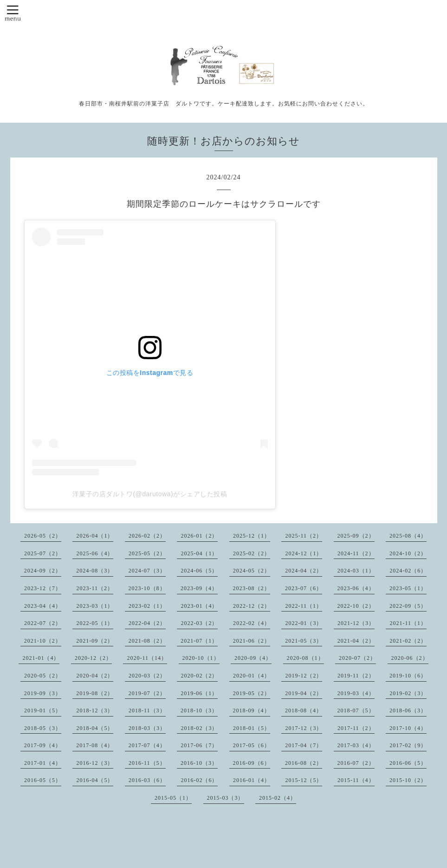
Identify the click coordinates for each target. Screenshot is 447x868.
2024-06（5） (199, 571)
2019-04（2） (304, 693)
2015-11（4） (356, 780)
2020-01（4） (252, 676)
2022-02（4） (252, 623)
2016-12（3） (95, 763)
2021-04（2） (356, 641)
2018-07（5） (356, 710)
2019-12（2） (304, 676)
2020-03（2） (147, 676)
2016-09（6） (252, 763)
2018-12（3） (95, 710)
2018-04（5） (95, 728)
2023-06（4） (356, 588)
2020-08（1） (305, 658)
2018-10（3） (199, 710)
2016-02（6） (199, 780)
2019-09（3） (43, 693)
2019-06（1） (199, 693)
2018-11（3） (147, 710)
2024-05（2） (252, 571)
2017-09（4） (43, 745)
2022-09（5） (408, 606)
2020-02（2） (199, 676)
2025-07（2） (43, 553)
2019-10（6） (408, 676)
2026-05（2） (43, 536)
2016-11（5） (147, 763)
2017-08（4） (95, 745)
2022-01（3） (304, 623)
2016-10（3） (199, 763)
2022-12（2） (252, 606)
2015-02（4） (278, 798)
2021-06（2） (252, 641)
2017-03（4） (356, 745)
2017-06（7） (199, 745)
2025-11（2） (304, 536)
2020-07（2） (357, 658)
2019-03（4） (356, 693)
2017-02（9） (408, 745)
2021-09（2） (95, 641)
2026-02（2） (147, 536)
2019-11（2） (356, 676)
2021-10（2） (43, 641)
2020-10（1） (201, 658)
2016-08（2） (304, 763)
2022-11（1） (304, 606)
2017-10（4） (408, 728)
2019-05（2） (252, 693)
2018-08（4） (304, 710)
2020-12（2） (93, 658)
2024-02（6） (408, 571)
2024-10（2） (408, 553)
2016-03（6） (147, 780)
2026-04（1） (95, 536)
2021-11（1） (408, 623)
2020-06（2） (410, 658)
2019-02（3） (408, 693)
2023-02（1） (147, 606)
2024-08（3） (95, 571)
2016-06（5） (408, 763)
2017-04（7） (304, 745)
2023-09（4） (199, 588)
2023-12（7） (43, 588)
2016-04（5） (95, 780)
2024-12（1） (304, 553)
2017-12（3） (304, 728)
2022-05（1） (95, 623)
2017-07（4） (147, 745)
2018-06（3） (408, 710)
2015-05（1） (173, 798)
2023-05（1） (408, 588)
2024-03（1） (356, 571)
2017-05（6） (252, 745)
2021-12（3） (356, 623)
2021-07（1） (199, 641)
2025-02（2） (252, 553)
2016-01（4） (252, 780)
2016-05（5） (43, 780)
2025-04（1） (199, 553)
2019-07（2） (147, 693)
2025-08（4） (408, 536)
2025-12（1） (252, 536)
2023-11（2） (95, 588)
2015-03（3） (226, 798)
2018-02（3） (199, 728)
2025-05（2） (147, 553)
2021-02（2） (408, 641)
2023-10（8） (147, 588)
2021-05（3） (304, 641)
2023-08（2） (252, 588)
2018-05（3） (43, 728)
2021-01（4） (41, 658)
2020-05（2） (43, 676)
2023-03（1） (95, 606)
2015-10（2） (408, 780)
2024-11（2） (356, 553)
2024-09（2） (43, 571)
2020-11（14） (147, 658)
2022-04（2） (147, 623)
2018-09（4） (252, 710)
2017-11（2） (356, 728)
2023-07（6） (304, 588)
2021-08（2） (147, 641)
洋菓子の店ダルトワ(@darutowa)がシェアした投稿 (150, 494)
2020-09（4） (253, 658)
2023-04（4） (43, 606)
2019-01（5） (43, 710)
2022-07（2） (43, 623)
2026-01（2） (199, 536)
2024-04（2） (304, 571)
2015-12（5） (304, 780)
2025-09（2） (356, 536)
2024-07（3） (147, 571)
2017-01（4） (43, 763)
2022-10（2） (356, 606)
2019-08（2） (95, 693)
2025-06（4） (95, 553)
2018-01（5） (252, 728)
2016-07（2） (356, 763)
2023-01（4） (199, 606)
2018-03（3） (147, 728)
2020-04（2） (95, 676)
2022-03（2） (199, 623)
